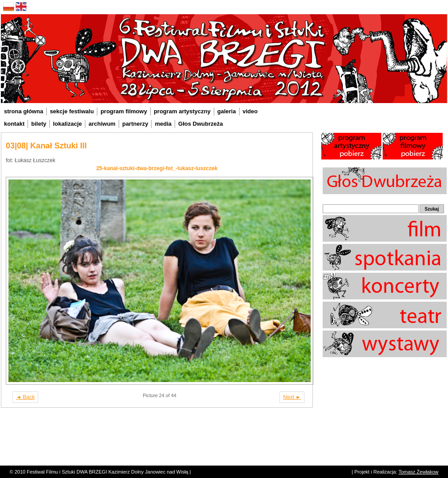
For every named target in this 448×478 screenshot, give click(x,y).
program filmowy (124, 111)
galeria (227, 111)
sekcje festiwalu (72, 111)
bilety (39, 124)
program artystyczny (182, 111)
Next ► (292, 397)
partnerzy (135, 124)
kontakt (14, 124)
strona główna (24, 111)
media (163, 124)
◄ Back (25, 397)
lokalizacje (67, 124)
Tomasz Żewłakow (419, 472)
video (250, 111)
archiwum (102, 124)
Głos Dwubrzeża (200, 124)
